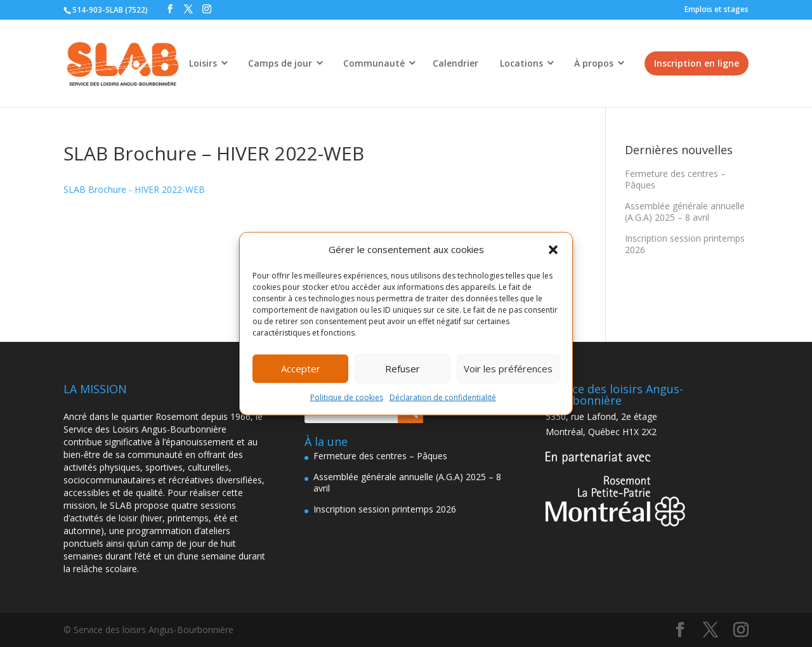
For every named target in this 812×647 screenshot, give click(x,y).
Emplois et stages (717, 9)
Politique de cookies (347, 397)
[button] (553, 250)
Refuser (403, 369)
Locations (521, 63)
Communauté (374, 63)
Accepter (301, 369)
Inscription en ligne (697, 63)
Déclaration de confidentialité (443, 397)
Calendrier (455, 63)
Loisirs (203, 63)
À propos (594, 63)
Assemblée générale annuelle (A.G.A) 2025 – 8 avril (685, 212)
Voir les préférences (508, 369)
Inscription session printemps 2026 (685, 244)
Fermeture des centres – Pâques (675, 179)
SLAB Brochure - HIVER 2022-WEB (134, 189)
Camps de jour (280, 63)
